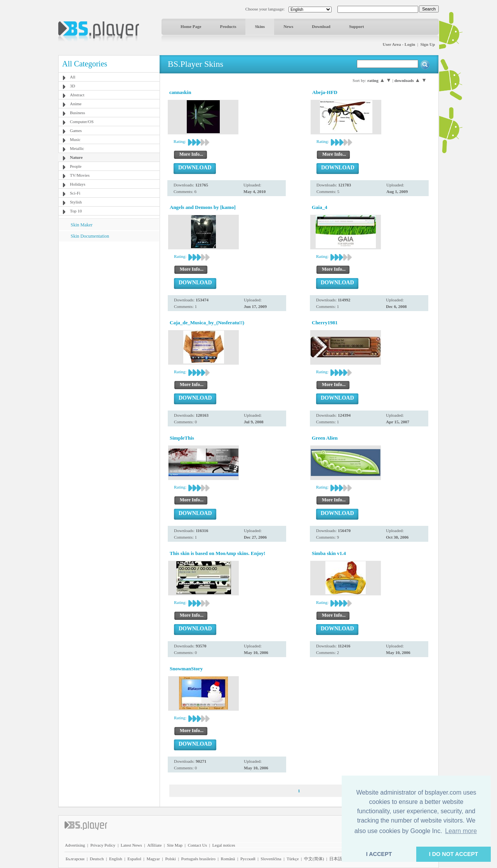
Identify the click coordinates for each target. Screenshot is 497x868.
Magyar (153, 859)
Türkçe (293, 859)
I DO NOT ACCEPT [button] (454, 854)
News (288, 26)
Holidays (78, 184)
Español (134, 859)
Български (75, 859)
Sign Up (427, 44)
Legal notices (224, 845)
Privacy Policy (103, 845)
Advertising (75, 845)
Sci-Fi (75, 193)
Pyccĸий (248, 859)
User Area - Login (399, 44)
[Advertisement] (109, 290)
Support (357, 26)
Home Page (191, 26)
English (116, 859)
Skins (260, 26)
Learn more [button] (461, 831)
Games (76, 130)
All (73, 77)
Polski (170, 859)
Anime (76, 104)
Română (228, 859)
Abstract (77, 95)
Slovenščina (271, 859)
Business (77, 113)
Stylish (76, 202)
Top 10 (76, 211)
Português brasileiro (198, 859)
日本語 (336, 859)
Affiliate (154, 845)
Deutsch (97, 859)
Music (75, 139)
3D (72, 86)
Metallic (77, 148)
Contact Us (197, 845)
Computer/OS (82, 122)
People (76, 166)
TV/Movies (80, 175)
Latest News (131, 845)
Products (228, 26)
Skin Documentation (90, 236)
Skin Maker (82, 225)
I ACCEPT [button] (379, 854)
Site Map (175, 845)
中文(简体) (314, 859)
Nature (76, 157)
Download (321, 26)
